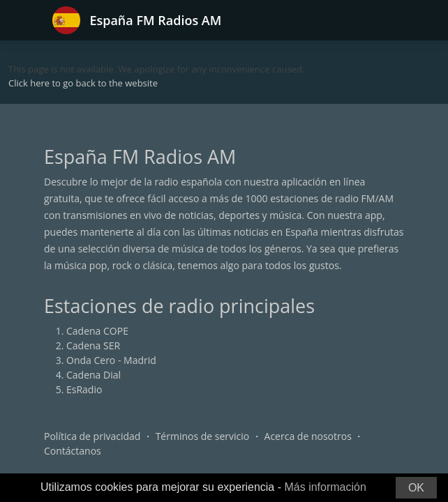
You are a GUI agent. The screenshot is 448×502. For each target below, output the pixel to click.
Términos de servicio (203, 436)
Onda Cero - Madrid (111, 360)
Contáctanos (73, 451)
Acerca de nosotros (308, 436)
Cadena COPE (97, 331)
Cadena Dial (94, 375)
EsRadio (84, 389)
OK (416, 488)
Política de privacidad (92, 436)
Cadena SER (93, 345)
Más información (325, 487)
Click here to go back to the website (83, 83)
